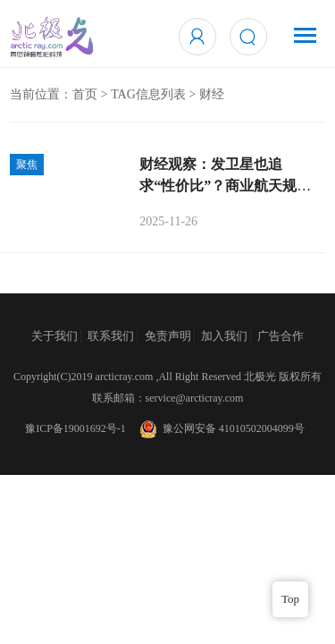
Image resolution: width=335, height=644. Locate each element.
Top (290, 599)
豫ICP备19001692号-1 (75, 428)
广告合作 (281, 336)
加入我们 (224, 336)
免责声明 (168, 336)
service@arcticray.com (195, 398)
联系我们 (111, 336)
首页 (85, 94)
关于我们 (54, 336)
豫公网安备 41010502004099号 (221, 428)
